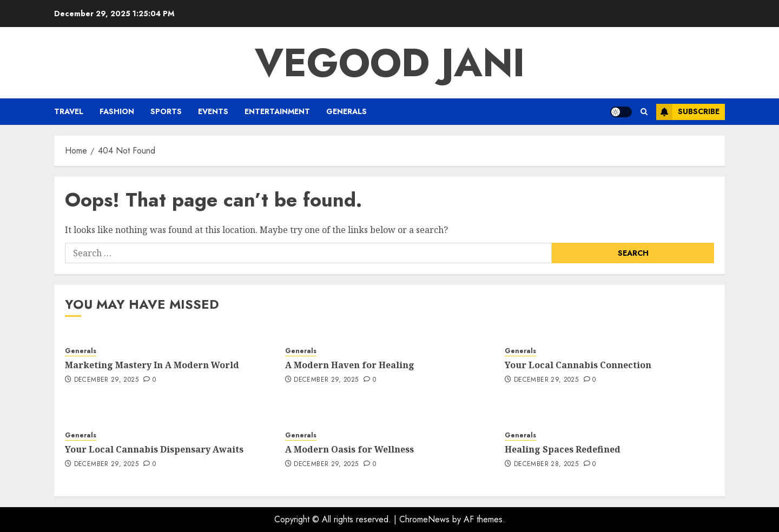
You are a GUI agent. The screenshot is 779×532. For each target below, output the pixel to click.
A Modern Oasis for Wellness (349, 449)
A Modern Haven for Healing (350, 365)
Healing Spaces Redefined (563, 449)
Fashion (117, 111)
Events (213, 111)
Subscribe (688, 112)
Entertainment (277, 111)
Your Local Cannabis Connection (578, 365)
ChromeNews (424, 519)
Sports (166, 111)
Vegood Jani (390, 63)
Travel (69, 111)
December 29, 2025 (106, 380)
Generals (346, 111)
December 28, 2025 (546, 464)
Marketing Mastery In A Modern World (152, 365)
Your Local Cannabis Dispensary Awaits (154, 449)
